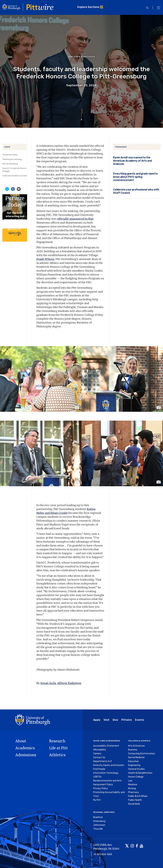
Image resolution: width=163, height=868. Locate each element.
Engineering (134, 765)
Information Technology (106, 773)
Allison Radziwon (69, 683)
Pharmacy (134, 792)
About (21, 741)
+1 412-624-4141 (103, 854)
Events (140, 720)
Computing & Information (142, 754)
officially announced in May (75, 219)
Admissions (26, 755)
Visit (106, 720)
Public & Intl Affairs (138, 796)
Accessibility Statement (106, 746)
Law (130, 781)
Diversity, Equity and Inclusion (109, 765)
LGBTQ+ (97, 777)
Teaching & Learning (12, 159)
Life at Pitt (58, 748)
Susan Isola (48, 683)
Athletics (57, 755)
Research (57, 741)
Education (133, 761)
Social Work (134, 804)
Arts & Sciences (136, 746)
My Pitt (97, 800)
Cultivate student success (15, 176)
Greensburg (99, 821)
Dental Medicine (136, 757)
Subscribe (15, 233)
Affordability (100, 750)
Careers (97, 754)
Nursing (132, 788)
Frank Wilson (45, 259)
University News (10, 155)
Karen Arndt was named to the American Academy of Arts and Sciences (132, 161)
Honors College (136, 777)
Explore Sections (88, 7)
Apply (97, 720)
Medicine (133, 785)
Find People (99, 769)
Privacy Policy (101, 788)
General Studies (136, 769)
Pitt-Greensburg (10, 164)
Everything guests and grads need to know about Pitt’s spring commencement (135, 177)
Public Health (135, 800)
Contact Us (99, 757)
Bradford (98, 817)
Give (115, 720)
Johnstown (99, 825)
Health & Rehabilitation (140, 773)
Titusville (98, 829)
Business (133, 750)
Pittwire (127, 720)
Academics (25, 748)
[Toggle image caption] (77, 407)
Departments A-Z (103, 761)
